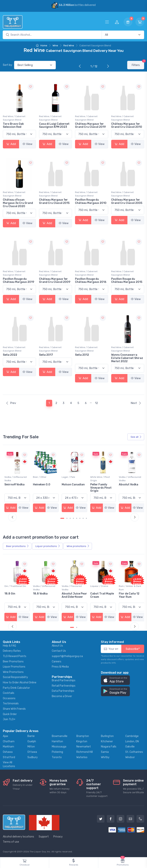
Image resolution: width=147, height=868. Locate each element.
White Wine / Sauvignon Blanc (14, 478)
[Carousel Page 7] (83, 518)
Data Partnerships (63, 690)
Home (42, 45)
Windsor (130, 757)
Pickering (57, 751)
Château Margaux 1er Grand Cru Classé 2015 (54, 201)
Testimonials (11, 703)
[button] (115, 680)
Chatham (9, 741)
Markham (8, 746)
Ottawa (32, 751)
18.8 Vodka (68, 593)
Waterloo (82, 757)
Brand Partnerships (64, 680)
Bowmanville (60, 736)
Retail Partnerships (64, 685)
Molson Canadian (101, 484)
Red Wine (69, 45)
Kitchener (107, 741)
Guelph (32, 741)
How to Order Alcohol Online (20, 682)
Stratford (9, 757)
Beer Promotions (13, 661)
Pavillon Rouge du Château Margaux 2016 (91, 281)
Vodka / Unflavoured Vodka (44, 478)
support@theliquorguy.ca (67, 656)
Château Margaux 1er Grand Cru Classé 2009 (55, 281)
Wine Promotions (13, 671)
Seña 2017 (46, 355)
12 (96, 403)
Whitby (105, 757)
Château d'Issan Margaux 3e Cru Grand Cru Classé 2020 (18, 203)
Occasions (9, 698)
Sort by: (8, 65)
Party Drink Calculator (16, 687)
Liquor (48, 546)
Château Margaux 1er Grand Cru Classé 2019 (90, 125)
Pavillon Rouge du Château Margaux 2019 (18, 281)
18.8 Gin (38, 593)
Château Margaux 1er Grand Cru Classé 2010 (127, 125)
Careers (57, 661)
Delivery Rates (12, 650)
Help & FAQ (9, 645)
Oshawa (8, 751)
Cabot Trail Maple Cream (129, 595)
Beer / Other (68, 477)
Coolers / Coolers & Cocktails (15, 587)
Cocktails (9, 692)
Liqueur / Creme (127, 586)
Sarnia (105, 751)
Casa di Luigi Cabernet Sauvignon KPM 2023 (54, 125)
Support (44, 836)
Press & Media (60, 666)
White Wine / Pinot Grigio (127, 478)
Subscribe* (133, 648)
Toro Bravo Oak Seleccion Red (13, 125)
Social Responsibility (15, 677)
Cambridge (132, 736)
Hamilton (57, 741)
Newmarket (84, 746)
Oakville (130, 746)
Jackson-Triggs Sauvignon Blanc (16, 486)
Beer (18, 546)
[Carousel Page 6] (80, 518)
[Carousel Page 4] (73, 518)
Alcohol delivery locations (18, 836)
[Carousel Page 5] (77, 518)
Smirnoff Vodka (43, 484)
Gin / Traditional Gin (44, 586)
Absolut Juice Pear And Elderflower (99, 596)
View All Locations (9, 764)
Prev (11, 403)
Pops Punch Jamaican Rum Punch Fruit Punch (17, 596)
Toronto (57, 757)
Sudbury (33, 757)
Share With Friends (14, 708)
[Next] (107, 67)
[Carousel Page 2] (67, 518)
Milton (31, 746)
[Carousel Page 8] (86, 518)
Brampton (83, 736)
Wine (55, 45)
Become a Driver (62, 696)
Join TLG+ (9, 719)
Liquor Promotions (14, 666)
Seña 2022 (10, 355)
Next (136, 403)
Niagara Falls (109, 746)
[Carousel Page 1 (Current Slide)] (62, 518)
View (27, 144)
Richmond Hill (85, 751)
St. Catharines (134, 751)
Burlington (107, 736)
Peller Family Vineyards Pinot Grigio (128, 487)
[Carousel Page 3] (70, 518)
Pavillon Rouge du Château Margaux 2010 (91, 201)
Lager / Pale (96, 477)
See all (136, 437)
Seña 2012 (82, 355)
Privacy (58, 836)
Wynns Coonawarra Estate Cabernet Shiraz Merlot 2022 (127, 358)
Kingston (82, 741)
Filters (138, 64)
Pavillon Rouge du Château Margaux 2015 (127, 281)
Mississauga (59, 746)
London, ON (132, 741)
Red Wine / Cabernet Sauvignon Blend (14, 118)
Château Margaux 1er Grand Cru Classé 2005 (127, 201)
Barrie (31, 736)
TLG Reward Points (15, 656)
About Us (57, 645)
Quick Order (10, 714)
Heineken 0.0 (70, 484)
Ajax (6, 736)
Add (11, 144)
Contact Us (59, 650)
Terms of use (11, 841)
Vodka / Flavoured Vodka (99, 587)
